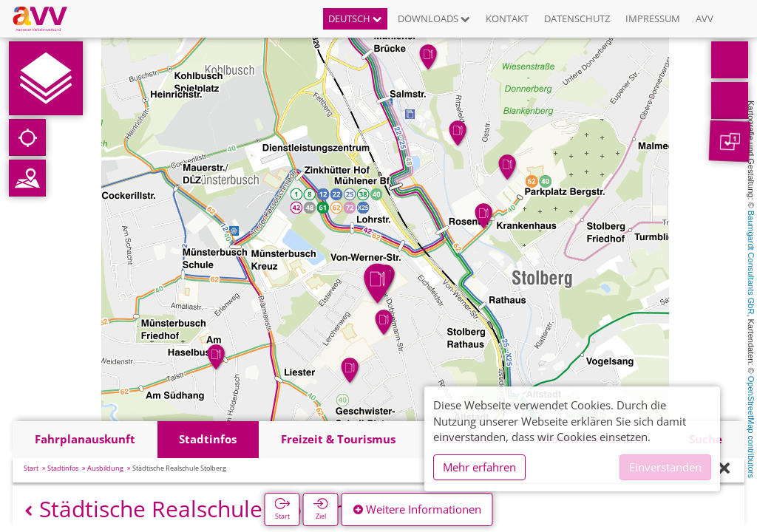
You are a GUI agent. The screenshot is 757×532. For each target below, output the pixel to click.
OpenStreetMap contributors (751, 427)
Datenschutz (577, 18)
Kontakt (507, 18)
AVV (705, 18)
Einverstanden (665, 467)
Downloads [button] (434, 18)
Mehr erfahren (479, 467)
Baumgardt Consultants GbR (751, 263)
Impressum (653, 18)
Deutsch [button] (355, 18)
